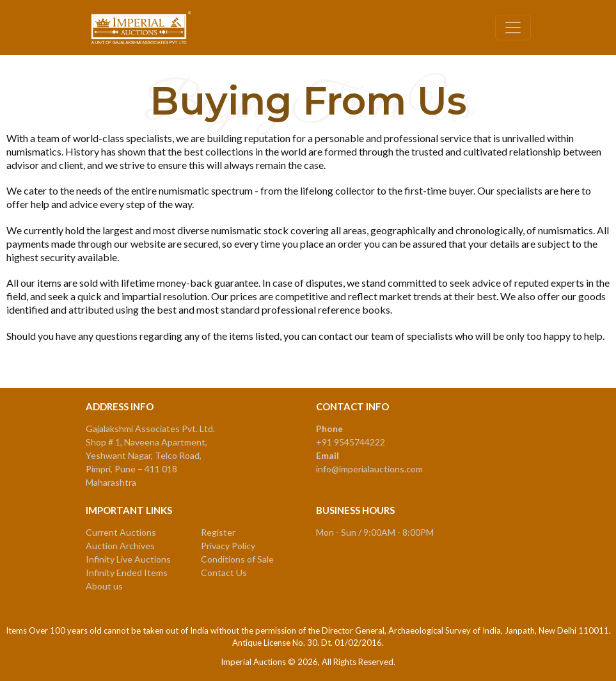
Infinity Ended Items (127, 573)
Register (218, 532)
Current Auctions (121, 532)
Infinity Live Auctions (128, 559)
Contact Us (224, 573)
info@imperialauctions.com (369, 469)
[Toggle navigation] (513, 28)
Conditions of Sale (237, 559)
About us (104, 586)
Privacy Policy (228, 546)
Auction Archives (120, 546)
